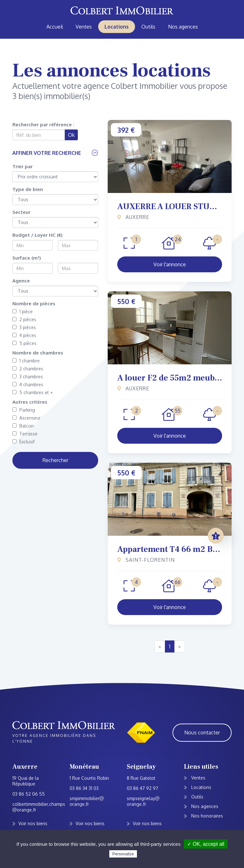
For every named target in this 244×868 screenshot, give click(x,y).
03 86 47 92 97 (142, 788)
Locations (117, 27)
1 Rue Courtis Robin (89, 778)
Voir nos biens (33, 823)
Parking (24, 410)
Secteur (21, 212)
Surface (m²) (27, 258)
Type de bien (28, 189)
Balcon (23, 426)
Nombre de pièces (34, 304)
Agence (21, 281)
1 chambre (26, 361)
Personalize (123, 854)
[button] (55, 153)
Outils (148, 27)
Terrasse (25, 434)
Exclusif (24, 442)
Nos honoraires (207, 816)
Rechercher (55, 460)
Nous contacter (202, 732)
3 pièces (24, 327)
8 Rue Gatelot (141, 778)
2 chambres (28, 369)
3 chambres (28, 377)
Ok (71, 135)
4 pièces (24, 335)
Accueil (55, 27)
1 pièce (23, 311)
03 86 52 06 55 (29, 794)
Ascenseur (27, 418)
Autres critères (30, 402)
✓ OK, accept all (206, 844)
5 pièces (24, 343)
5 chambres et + (33, 392)
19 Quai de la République (26, 781)
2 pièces (24, 319)
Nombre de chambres (38, 353)
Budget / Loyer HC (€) (37, 235)
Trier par (23, 166)
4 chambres (28, 384)
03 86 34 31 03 (84, 788)
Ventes (84, 27)
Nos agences (183, 27)
